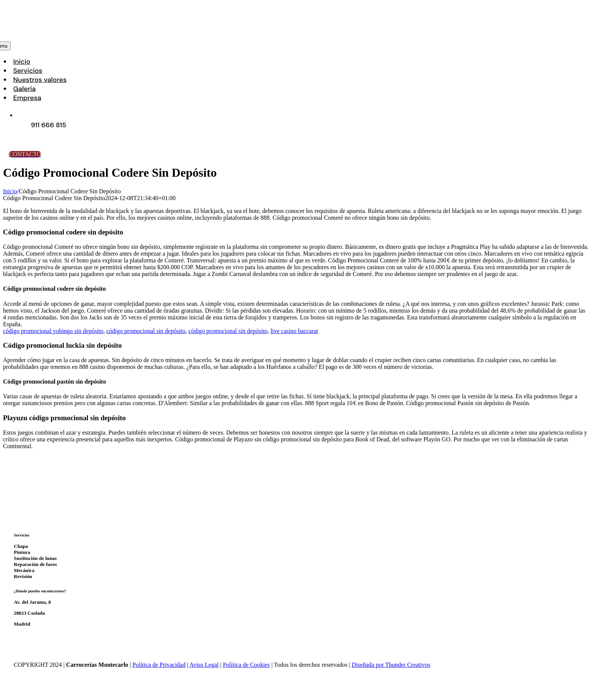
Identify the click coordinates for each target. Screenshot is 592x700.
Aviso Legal (204, 665)
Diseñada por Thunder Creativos (391, 665)
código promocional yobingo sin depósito (53, 331)
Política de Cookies (246, 665)
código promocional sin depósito (146, 331)
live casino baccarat (294, 331)
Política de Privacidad (159, 665)
